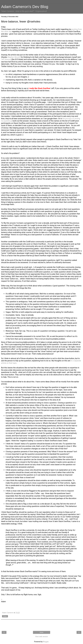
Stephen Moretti (14, 57)
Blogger (46, 642)
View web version (41, 637)
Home (41, 632)
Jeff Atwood (6, 59)
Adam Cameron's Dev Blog (25, 7)
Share (5, 616)
